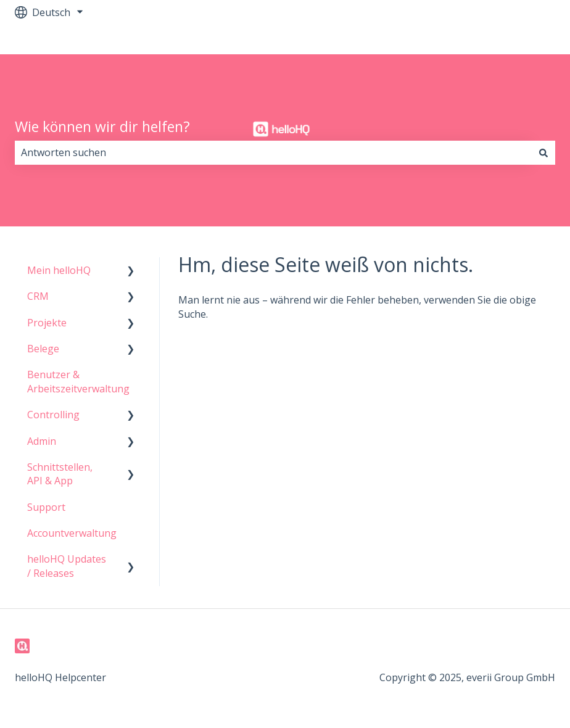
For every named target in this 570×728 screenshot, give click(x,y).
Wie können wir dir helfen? (102, 126)
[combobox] (273, 152)
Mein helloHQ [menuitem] (59, 270)
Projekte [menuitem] (47, 323)
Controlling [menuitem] (53, 415)
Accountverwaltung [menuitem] (72, 533)
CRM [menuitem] (38, 296)
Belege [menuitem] (43, 349)
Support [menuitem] (46, 507)
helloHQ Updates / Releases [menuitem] (67, 566)
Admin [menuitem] (42, 441)
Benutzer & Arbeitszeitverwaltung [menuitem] (78, 381)
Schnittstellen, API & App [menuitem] (60, 474)
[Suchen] (543, 152)
